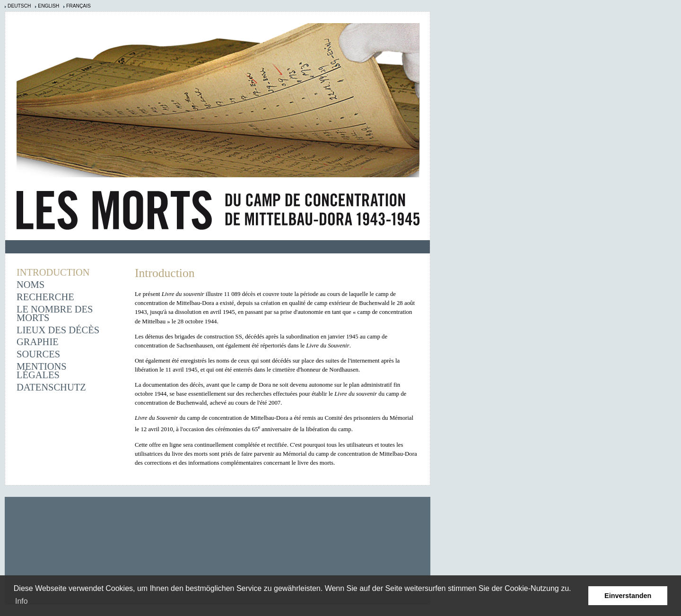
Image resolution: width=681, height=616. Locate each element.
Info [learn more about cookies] (22, 601)
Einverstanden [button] (628, 596)
